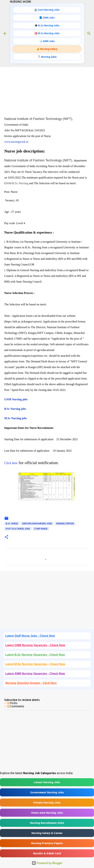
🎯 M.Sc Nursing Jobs (47, 33)
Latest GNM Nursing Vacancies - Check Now (35, 645)
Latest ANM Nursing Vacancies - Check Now (35, 674)
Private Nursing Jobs (47, 803)
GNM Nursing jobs (16, 399)
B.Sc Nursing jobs (15, 409)
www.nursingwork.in (16, 142)
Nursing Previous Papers (47, 843)
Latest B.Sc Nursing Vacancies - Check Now (35, 655)
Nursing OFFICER (65, 524)
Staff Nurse (41, 529)
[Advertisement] (47, 88)
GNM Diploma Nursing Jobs (37, 524)
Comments (16, 706)
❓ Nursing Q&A (47, 57)
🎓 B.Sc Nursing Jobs (47, 25)
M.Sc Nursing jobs (16, 418)
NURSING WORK (21, 2)
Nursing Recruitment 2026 (47, 823)
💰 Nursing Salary (47, 49)
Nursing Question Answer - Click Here (31, 683)
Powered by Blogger (47, 863)
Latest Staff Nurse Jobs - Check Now (30, 636)
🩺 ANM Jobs (47, 41)
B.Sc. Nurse (12, 524)
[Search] (89, 33)
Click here (11, 463)
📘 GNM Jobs (47, 18)
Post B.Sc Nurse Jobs (18, 529)
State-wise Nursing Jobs (47, 813)
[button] (6, 537)
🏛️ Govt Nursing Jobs (47, 10)
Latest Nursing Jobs (47, 782)
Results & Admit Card (47, 853)
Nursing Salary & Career (47, 833)
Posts (12, 703)
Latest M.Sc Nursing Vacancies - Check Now (35, 664)
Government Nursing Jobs (47, 792)
